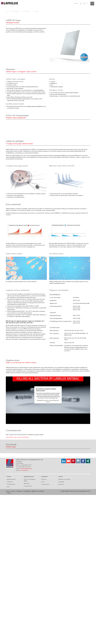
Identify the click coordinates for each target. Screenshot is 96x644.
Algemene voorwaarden (64, 479)
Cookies (9, 493)
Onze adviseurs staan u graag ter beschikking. (17, 437)
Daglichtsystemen (11, 479)
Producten (44, 479)
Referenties (27, 483)
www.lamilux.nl (24, 470)
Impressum (61, 484)
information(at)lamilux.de (26, 469)
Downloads (61, 482)
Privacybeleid (27, 491)
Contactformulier (11, 484)
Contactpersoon (28, 486)
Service (43, 482)
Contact (76, 3)
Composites (10, 482)
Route (8, 487)
